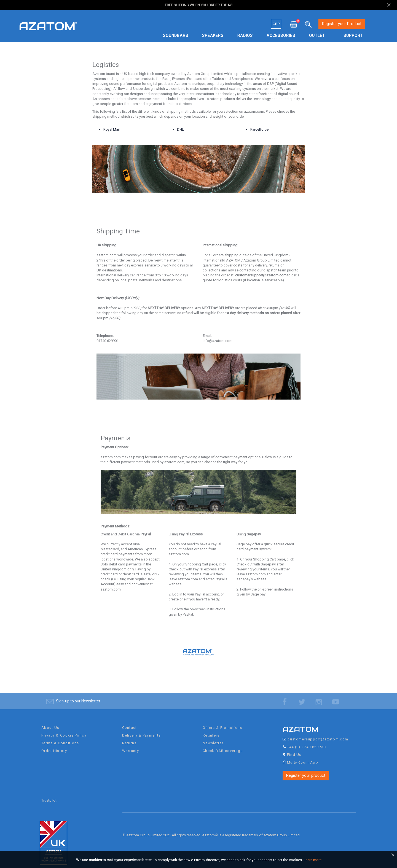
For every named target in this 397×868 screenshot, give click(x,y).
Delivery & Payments (142, 730)
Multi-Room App (303, 757)
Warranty (131, 746)
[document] (199, 860)
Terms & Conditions (60, 738)
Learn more (312, 860)
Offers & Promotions (222, 722)
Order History (54, 746)
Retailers (211, 730)
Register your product (306, 770)
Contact (130, 722)
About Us (50, 722)
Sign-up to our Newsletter (78, 696)
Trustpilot (49, 795)
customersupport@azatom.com (318, 734)
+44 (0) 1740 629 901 (307, 742)
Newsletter (213, 738)
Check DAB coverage (223, 746)
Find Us (294, 749)
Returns (129, 738)
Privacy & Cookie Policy (64, 730)
